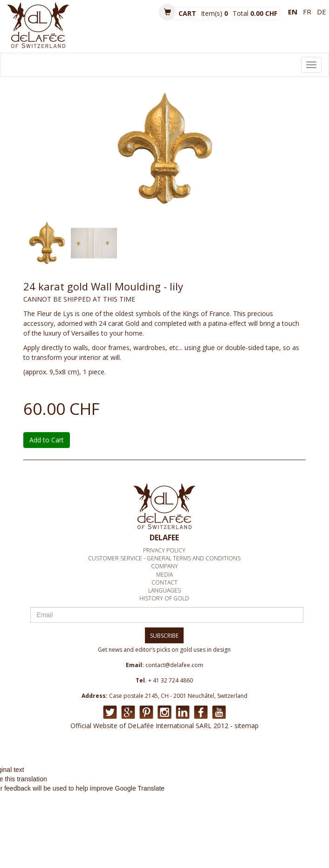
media (164, 575)
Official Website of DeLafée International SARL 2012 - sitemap (164, 726)
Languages (164, 590)
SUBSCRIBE (164, 636)
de (322, 12)
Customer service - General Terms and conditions (164, 558)
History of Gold (164, 598)
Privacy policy (164, 550)
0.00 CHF (264, 13)
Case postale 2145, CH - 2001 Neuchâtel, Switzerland (178, 696)
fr (307, 12)
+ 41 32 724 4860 (171, 680)
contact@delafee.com (174, 665)
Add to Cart (47, 440)
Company (164, 566)
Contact (164, 582)
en (293, 12)
